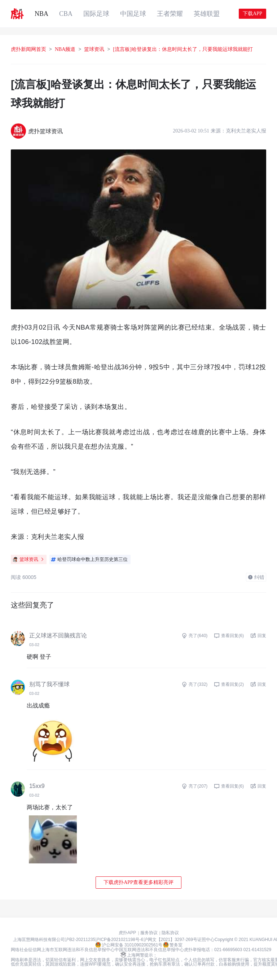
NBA (41, 14)
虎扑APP (127, 933)
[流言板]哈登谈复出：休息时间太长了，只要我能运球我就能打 (183, 49)
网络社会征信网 (26, 950)
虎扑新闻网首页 (28, 49)
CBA (66, 14)
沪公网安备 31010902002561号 (129, 945)
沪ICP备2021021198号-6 (119, 940)
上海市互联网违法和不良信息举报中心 (78, 950)
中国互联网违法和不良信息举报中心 (149, 950)
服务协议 (149, 933)
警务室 (173, 945)
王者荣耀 (170, 14)
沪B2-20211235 (80, 940)
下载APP (252, 14)
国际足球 (96, 14)
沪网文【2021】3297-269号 (170, 940)
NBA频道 (65, 49)
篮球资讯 (94, 49)
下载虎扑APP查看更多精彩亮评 (138, 882)
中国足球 (133, 14)
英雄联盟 (207, 14)
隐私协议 (170, 933)
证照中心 (206, 940)
